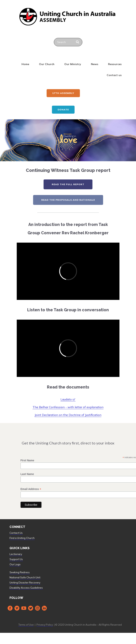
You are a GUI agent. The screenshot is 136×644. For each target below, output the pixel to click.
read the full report (68, 184)
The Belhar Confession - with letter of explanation (68, 407)
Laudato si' (68, 399)
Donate (63, 110)
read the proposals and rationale (68, 200)
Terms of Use (26, 625)
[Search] (78, 42)
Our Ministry (73, 64)
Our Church (47, 64)
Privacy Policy (45, 625)
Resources (115, 64)
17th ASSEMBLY (63, 93)
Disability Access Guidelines (26, 588)
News (95, 64)
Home (25, 64)
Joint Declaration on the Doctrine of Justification (68, 415)
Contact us (114, 75)
